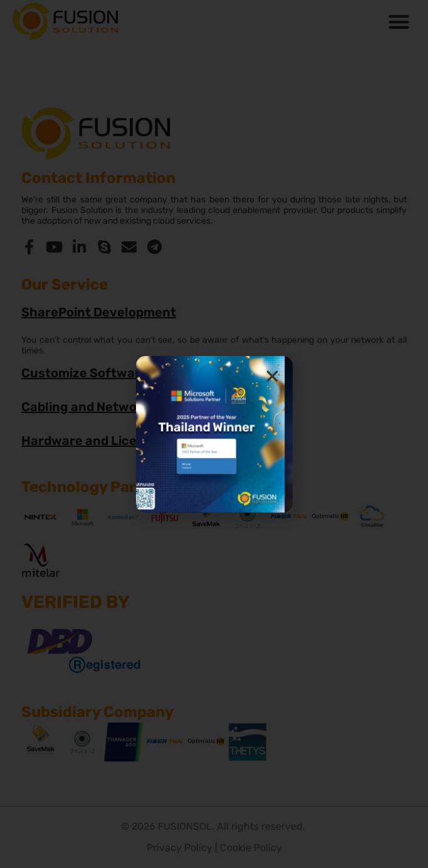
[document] (214, 434)
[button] (272, 376)
